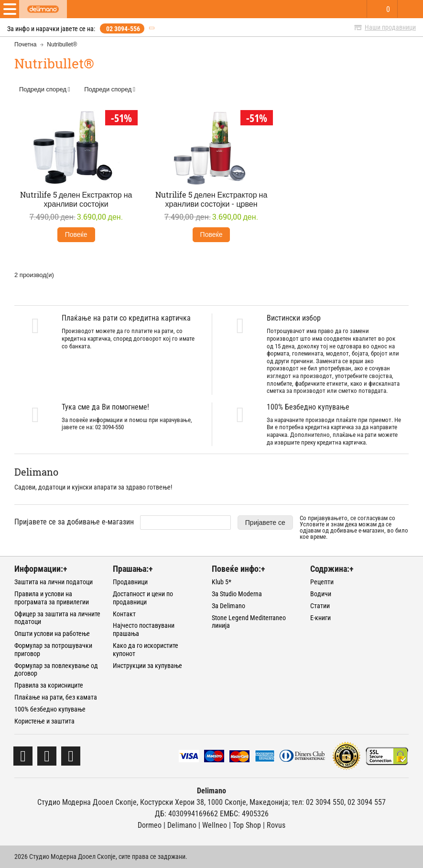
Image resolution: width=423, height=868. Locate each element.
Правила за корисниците (49, 685)
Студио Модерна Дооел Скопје (87, 802)
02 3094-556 (123, 29)
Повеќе (76, 234)
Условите (312, 524)
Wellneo (215, 825)
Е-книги (320, 618)
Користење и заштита (44, 721)
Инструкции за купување (147, 666)
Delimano (182, 825)
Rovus (276, 825)
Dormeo (150, 825)
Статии (320, 606)
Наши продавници (390, 27)
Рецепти (322, 582)
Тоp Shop (247, 825)
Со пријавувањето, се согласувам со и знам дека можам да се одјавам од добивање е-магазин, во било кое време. (354, 527)
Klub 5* (222, 582)
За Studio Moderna (237, 594)
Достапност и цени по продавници (143, 598)
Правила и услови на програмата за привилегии (52, 598)
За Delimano (228, 606)
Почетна (25, 45)
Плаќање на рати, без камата (56, 697)
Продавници (130, 582)
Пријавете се (265, 523)
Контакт (124, 614)
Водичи (321, 594)
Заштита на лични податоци (54, 582)
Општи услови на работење (52, 634)
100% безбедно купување (50, 709)
